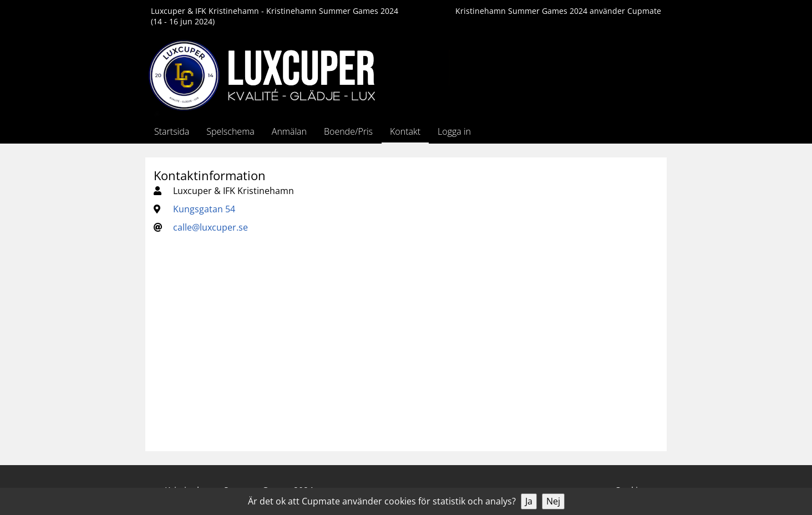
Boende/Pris (348, 131)
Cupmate (644, 11)
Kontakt (405, 131)
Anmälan (289, 131)
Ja (529, 501)
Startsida (172, 131)
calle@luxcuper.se (210, 227)
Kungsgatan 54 (204, 209)
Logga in (454, 131)
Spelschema (230, 131)
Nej (553, 501)
